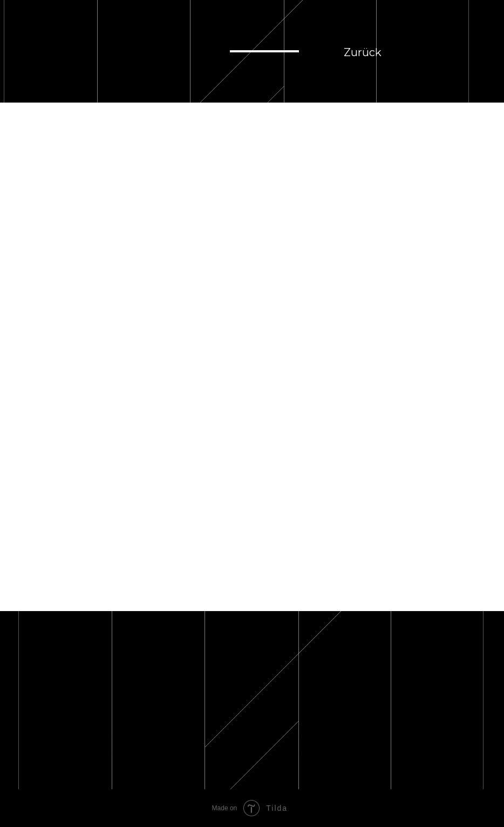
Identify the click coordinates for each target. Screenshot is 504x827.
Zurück (363, 52)
